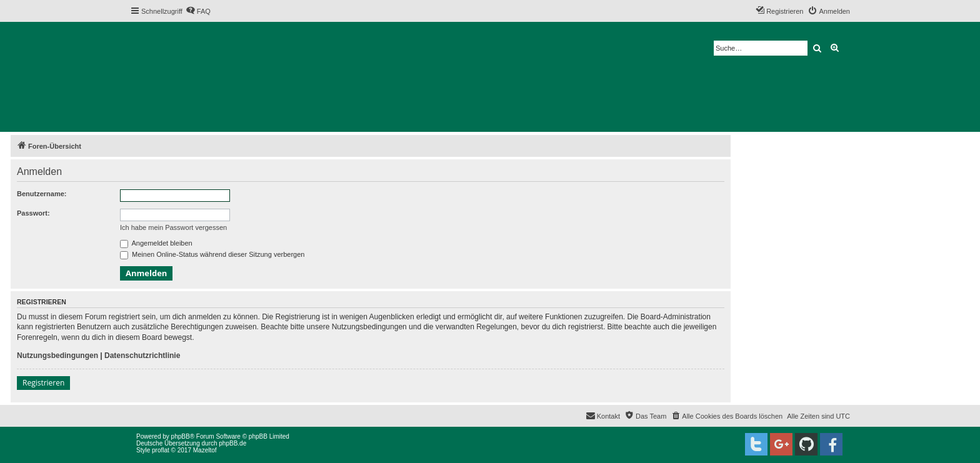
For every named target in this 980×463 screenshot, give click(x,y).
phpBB (181, 436)
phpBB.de (232, 443)
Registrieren (43, 383)
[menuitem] (198, 11)
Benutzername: (42, 194)
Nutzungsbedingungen (57, 356)
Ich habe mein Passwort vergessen (173, 227)
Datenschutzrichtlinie (142, 356)
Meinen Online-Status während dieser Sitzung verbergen (212, 254)
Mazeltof (205, 450)
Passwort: (33, 213)
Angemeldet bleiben (156, 243)
